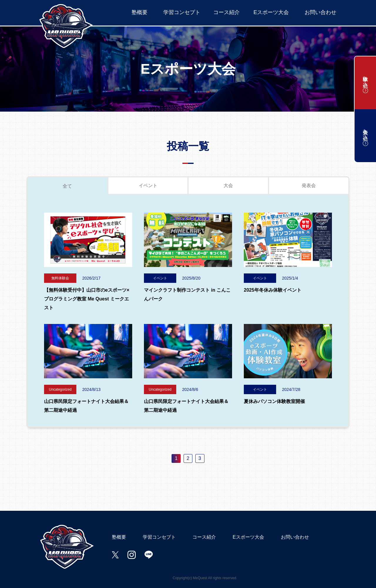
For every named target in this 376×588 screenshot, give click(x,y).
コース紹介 (226, 12)
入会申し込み (365, 136)
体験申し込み (365, 83)
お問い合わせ (320, 12)
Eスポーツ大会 (271, 12)
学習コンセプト (182, 12)
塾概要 (140, 12)
